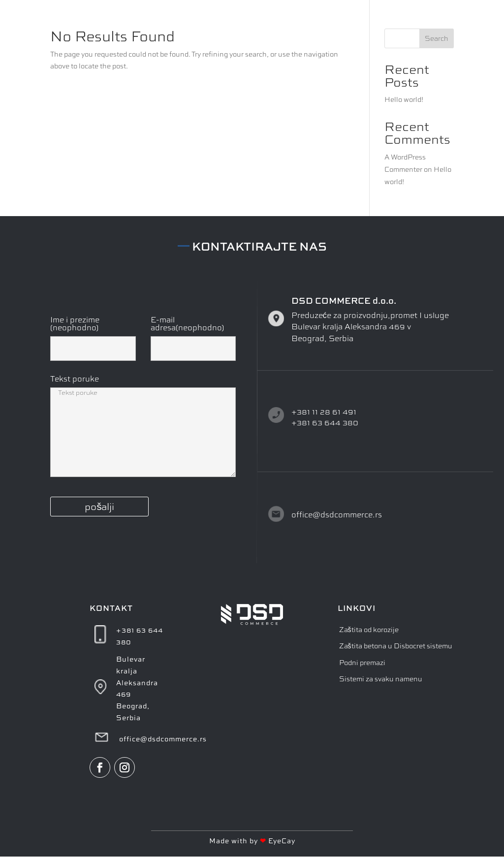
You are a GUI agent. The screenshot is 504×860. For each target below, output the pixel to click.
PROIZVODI (382, 18)
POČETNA (285, 18)
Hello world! (404, 99)
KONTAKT (435, 18)
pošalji (99, 506)
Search (437, 38)
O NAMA (332, 18)
